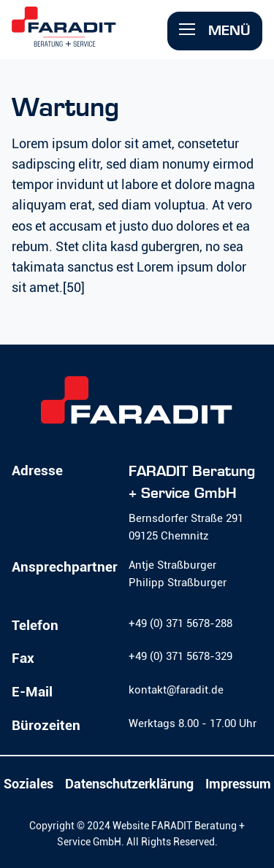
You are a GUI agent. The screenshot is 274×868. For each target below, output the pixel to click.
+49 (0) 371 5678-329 (180, 656)
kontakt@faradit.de (176, 690)
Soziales (28, 784)
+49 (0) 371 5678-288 (180, 623)
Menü (215, 30)
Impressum (238, 784)
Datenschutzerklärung (129, 784)
